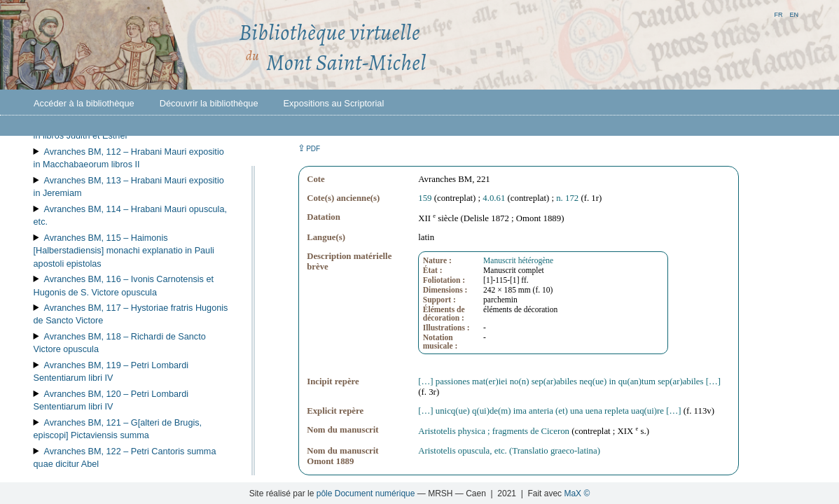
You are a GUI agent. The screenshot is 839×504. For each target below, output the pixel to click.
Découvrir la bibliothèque (209, 103)
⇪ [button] (309, 148)
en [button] (794, 14)
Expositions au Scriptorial (334, 103)
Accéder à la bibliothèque (84, 103)
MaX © (577, 493)
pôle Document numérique (366, 493)
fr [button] (778, 14)
